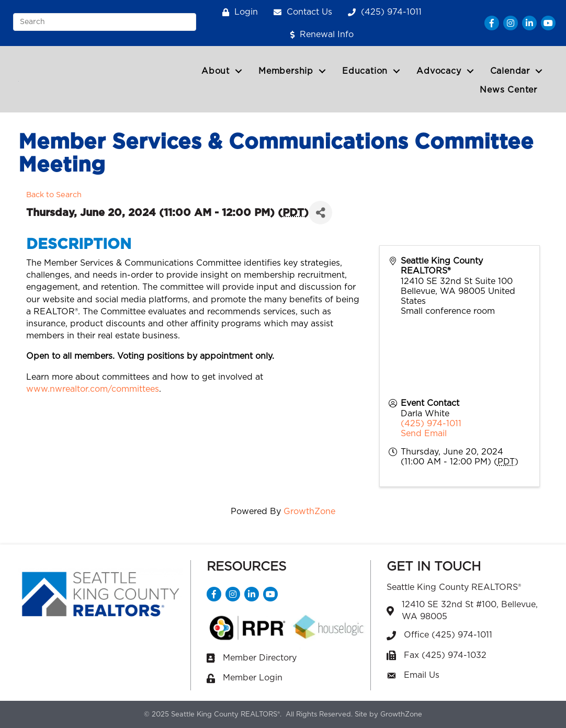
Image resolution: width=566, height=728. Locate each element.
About (216, 71)
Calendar (510, 71)
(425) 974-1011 (431, 424)
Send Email (424, 434)
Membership (286, 71)
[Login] (237, 12)
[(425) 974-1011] (382, 12)
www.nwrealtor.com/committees (93, 389)
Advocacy (439, 71)
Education (365, 71)
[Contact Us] (300, 12)
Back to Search (54, 195)
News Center (508, 90)
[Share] (320, 213)
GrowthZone (309, 511)
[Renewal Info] (319, 35)
